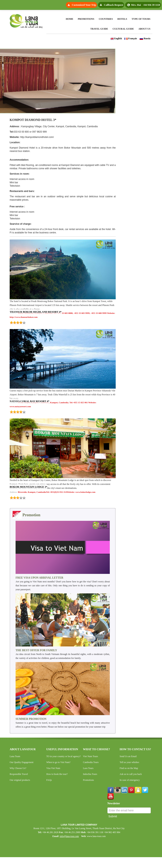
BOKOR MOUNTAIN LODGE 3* (28, 487)
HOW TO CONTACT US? (135, 749)
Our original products (20, 780)
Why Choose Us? (18, 768)
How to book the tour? (57, 774)
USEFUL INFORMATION (62, 749)
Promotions (86, 19)
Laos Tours (88, 768)
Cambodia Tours (91, 762)
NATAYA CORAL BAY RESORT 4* (29, 401)
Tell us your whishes (129, 762)
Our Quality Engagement (22, 762)
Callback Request (114, 5)
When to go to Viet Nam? (58, 762)
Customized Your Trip (84, 5)
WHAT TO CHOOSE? (96, 749)
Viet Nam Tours (90, 756)
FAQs (49, 780)
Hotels (122, 19)
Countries (106, 19)
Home (70, 19)
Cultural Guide (123, 29)
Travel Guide (99, 29)
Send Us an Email (128, 756)
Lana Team (15, 756)
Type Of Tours (141, 19)
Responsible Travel (19, 774)
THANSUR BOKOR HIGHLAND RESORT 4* (36, 312)
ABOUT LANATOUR (23, 749)
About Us (144, 29)
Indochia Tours (90, 774)
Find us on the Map (129, 768)
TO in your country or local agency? (63, 756)
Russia (145, 38)
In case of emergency (130, 780)
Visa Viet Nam (53, 768)
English (116, 38)
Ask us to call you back (131, 774)
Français (131, 38)
